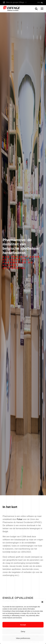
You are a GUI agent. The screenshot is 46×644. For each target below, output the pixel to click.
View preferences (23, 638)
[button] (42, 602)
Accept (23, 625)
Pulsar (20, 519)
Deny (23, 631)
